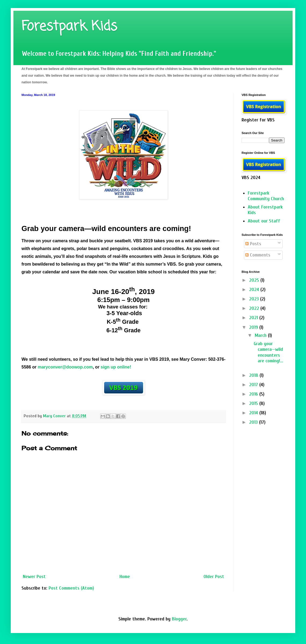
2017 (254, 385)
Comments (258, 255)
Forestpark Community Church (266, 196)
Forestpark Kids (69, 27)
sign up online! (116, 367)
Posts (253, 244)
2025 (255, 280)
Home (125, 577)
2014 (254, 413)
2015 (254, 403)
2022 (255, 308)
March (261, 335)
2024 (255, 290)
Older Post (214, 577)
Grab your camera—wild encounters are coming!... (268, 352)
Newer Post (34, 577)
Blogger (179, 619)
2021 (254, 318)
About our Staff (264, 221)
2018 (254, 375)
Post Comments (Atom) (71, 588)
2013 (254, 422)
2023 (255, 299)
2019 (254, 327)
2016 (254, 394)
